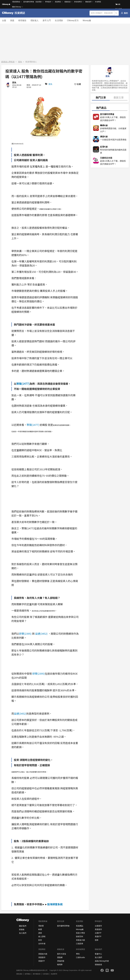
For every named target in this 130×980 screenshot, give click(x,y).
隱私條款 (19, 974)
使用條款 (28, 974)
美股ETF (98, 936)
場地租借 (98, 964)
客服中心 (98, 954)
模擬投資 (68, 2)
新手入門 (47, 20)
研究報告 (22, 20)
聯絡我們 (88, 2)
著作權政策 (37, 974)
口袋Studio (80, 957)
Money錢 (87, 20)
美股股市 (98, 929)
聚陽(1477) (23, 384)
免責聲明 (54, 974)
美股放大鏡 (80, 940)
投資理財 (39, 2)
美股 (12, 20)
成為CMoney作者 (102, 961)
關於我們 (23, 926)
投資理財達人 (31, 62)
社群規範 (46, 974)
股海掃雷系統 (55, 904)
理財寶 (41, 926)
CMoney (6, 4)
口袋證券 (80, 944)
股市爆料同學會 (29, 2)
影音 (40, 940)
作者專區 (98, 2)
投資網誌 (80, 926)
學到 (78, 954)
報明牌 (60, 964)
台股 (4, 20)
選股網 (60, 957)
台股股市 (98, 926)
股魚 (20, 62)
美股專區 (58, 2)
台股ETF (98, 933)
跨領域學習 (78, 2)
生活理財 (59, 20)
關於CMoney (17, 7)
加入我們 (23, 933)
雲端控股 (61, 961)
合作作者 (42, 944)
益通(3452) (41, 634)
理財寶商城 (16, 2)
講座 (40, 933)
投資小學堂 (80, 933)
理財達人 (35, 20)
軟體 (40, 929)
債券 (97, 940)
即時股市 (48, 2)
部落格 (22, 929)
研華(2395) (25, 634)
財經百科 (80, 936)
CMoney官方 (73, 20)
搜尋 (117, 13)
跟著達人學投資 (8, 62)
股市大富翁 (62, 954)
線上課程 (42, 936)
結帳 (118, 4)
